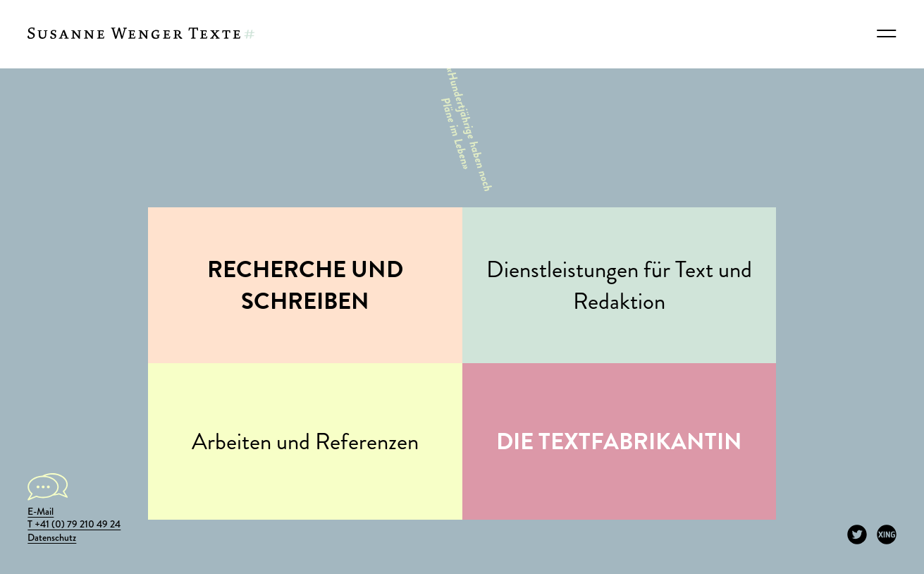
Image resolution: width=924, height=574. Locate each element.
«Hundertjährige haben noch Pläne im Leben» (460, 128)
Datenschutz (52, 538)
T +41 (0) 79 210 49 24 (74, 524)
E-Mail (41, 512)
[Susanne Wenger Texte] (141, 34)
